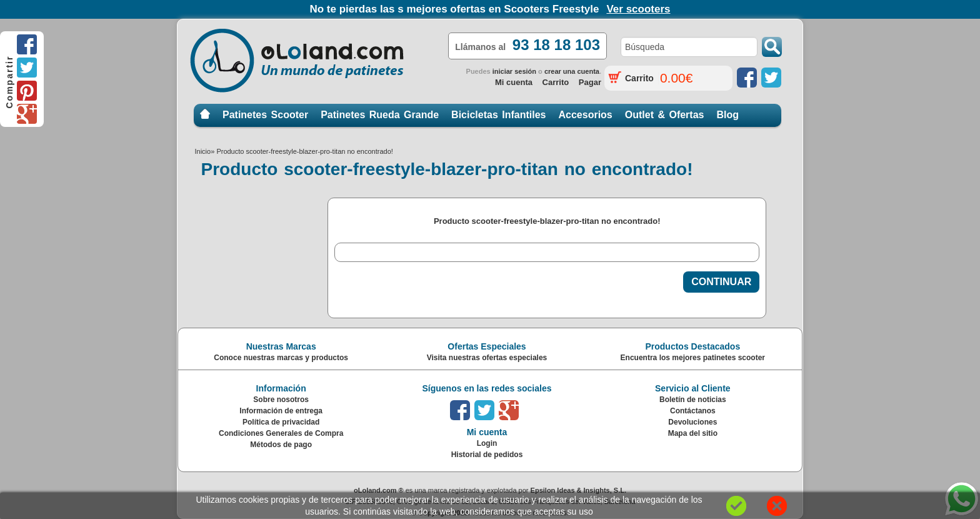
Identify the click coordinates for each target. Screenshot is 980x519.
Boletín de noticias (693, 400)
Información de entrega (281, 411)
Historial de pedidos (487, 455)
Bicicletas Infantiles (498, 115)
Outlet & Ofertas (665, 115)
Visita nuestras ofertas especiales (487, 358)
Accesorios (586, 115)
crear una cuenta (572, 71)
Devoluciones (692, 422)
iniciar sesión (514, 71)
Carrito (556, 82)
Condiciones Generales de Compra (281, 433)
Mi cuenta (514, 82)
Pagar (590, 82)
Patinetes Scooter (265, 115)
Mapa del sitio (693, 433)
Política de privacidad (281, 422)
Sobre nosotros (281, 400)
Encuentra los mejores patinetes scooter (693, 358)
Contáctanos (693, 411)
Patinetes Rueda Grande (380, 115)
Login (487, 443)
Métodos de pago (281, 445)
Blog (727, 115)
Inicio (205, 114)
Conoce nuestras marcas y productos (281, 358)
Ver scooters (638, 9)
